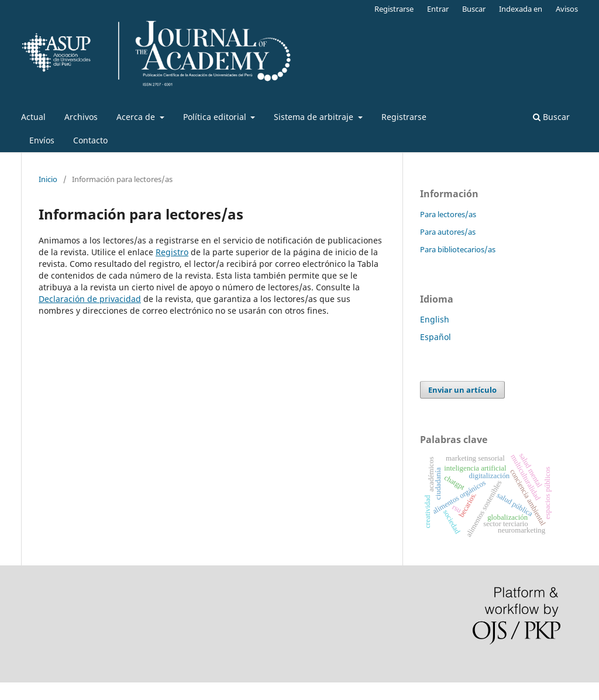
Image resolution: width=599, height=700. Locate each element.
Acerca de (137, 117)
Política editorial (216, 117)
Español (436, 337)
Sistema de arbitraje (315, 117)
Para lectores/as (448, 214)
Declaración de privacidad (90, 299)
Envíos (42, 140)
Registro (172, 252)
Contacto (90, 140)
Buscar (551, 117)
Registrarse (404, 117)
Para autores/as (448, 232)
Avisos (567, 9)
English (435, 319)
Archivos (81, 117)
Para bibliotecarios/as (458, 249)
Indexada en (521, 9)
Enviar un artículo (462, 390)
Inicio (48, 179)
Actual (33, 117)
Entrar (438, 9)
